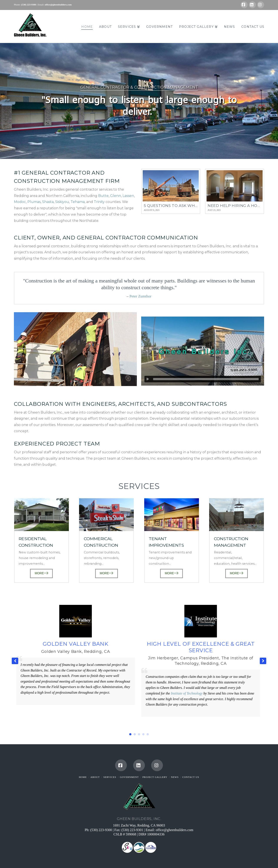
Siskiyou (62, 202)
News (175, 777)
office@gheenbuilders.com (175, 830)
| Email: (40, 5)
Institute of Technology (188, 693)
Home (83, 777)
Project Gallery (155, 777)
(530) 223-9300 (101, 830)
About (95, 777)
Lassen (128, 196)
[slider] (206, 379)
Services (110, 777)
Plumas (34, 202)
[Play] (148, 379)
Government (129, 777)
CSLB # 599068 (125, 834)
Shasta (48, 202)
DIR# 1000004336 (152, 834)
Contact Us (191, 777)
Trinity (99, 202)
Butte (103, 196)
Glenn (116, 196)
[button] (263, 661)
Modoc (20, 202)
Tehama (78, 202)
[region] (139, 101)
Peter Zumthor (140, 296)
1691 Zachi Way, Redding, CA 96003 (139, 825)
